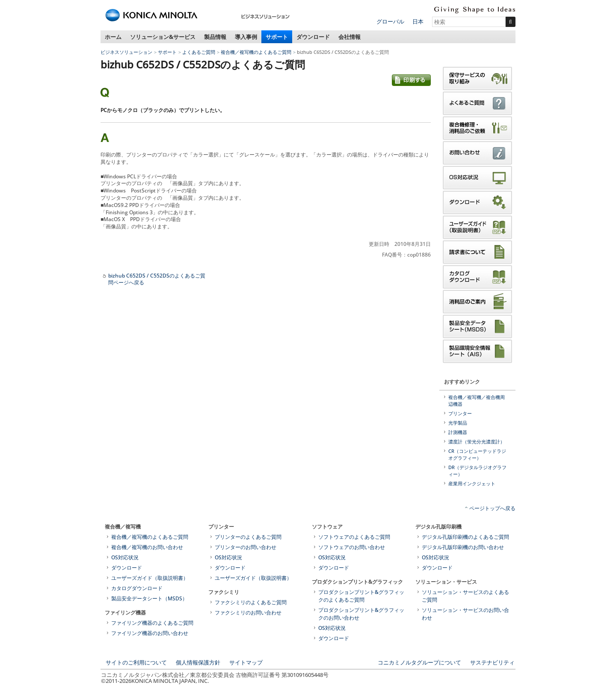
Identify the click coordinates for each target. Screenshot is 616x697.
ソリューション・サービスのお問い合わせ (465, 614)
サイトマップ (246, 662)
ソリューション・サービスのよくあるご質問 (465, 596)
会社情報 (349, 37)
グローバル (390, 21)
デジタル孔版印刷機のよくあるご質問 (465, 537)
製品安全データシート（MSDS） (149, 598)
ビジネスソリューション (126, 52)
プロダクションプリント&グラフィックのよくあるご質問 (361, 596)
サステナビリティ (492, 662)
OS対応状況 (125, 557)
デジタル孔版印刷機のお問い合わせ (463, 547)
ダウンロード (313, 37)
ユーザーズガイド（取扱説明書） (150, 578)
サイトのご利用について (136, 662)
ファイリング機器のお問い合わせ (150, 633)
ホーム (113, 37)
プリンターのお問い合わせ (246, 547)
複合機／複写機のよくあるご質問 (256, 52)
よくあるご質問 (199, 52)
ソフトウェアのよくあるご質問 (354, 537)
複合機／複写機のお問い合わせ (147, 547)
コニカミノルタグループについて (419, 662)
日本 (418, 21)
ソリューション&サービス (163, 37)
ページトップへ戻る (492, 508)
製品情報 (215, 37)
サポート (277, 37)
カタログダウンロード (137, 588)
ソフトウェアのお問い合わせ (352, 547)
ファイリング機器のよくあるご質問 (152, 623)
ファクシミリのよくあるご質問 (251, 602)
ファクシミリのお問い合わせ (248, 613)
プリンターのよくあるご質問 (248, 537)
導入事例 (246, 37)
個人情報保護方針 (198, 662)
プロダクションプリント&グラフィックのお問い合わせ (361, 614)
